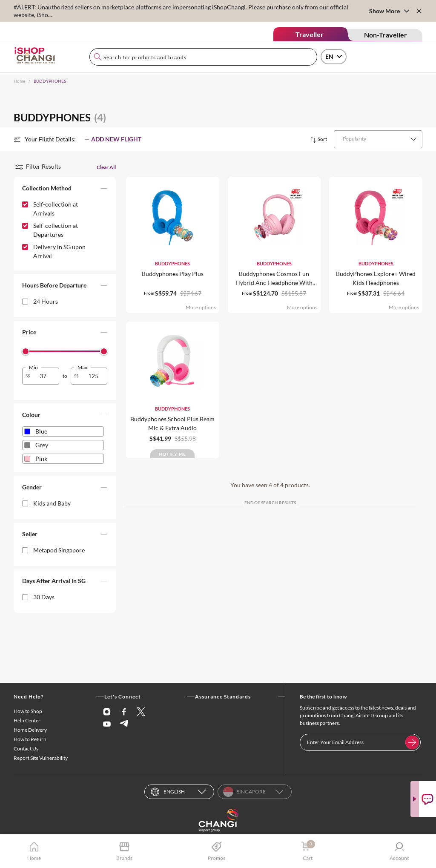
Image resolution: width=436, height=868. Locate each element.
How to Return (30, 739)
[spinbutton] (46, 376)
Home (19, 81)
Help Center (27, 720)
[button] (65, 190)
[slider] (26, 351)
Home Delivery (30, 730)
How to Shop (28, 711)
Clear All (106, 167)
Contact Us (26, 749)
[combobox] (203, 57)
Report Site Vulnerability (41, 758)
